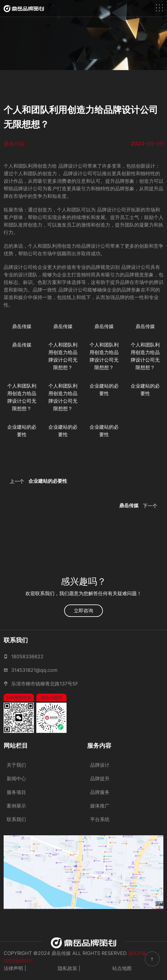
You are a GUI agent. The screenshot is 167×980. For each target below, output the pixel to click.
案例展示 (16, 806)
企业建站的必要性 (104, 390)
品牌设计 (100, 765)
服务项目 (16, 792)
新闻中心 (16, 779)
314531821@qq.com (34, 670)
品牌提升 (100, 779)
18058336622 (27, 656)
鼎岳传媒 (22, 326)
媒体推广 (100, 806)
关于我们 (16, 765)
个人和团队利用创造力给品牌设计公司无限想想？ (63, 356)
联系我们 (16, 819)
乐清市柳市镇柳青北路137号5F (45, 684)
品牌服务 (100, 792)
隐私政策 (67, 968)
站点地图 (122, 968)
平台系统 (100, 819)
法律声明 (13, 968)
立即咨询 (83, 611)
